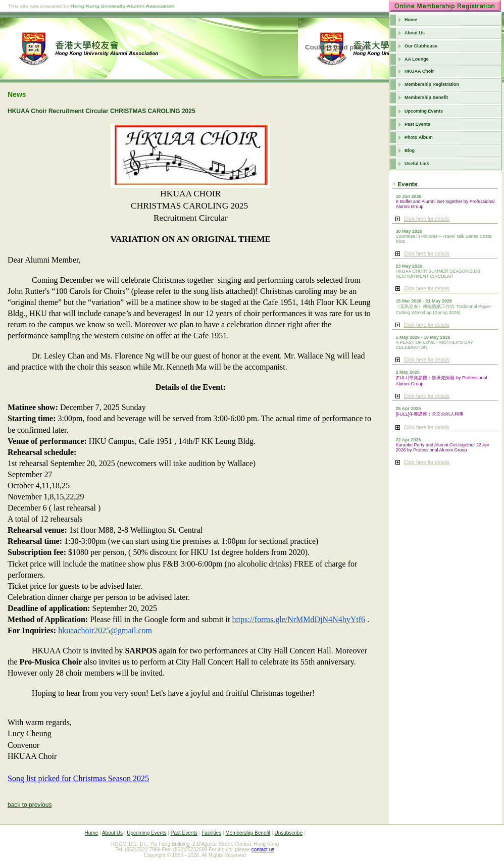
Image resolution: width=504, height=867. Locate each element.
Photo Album (419, 137)
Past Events (417, 124)
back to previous (30, 805)
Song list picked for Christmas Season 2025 (78, 778)
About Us (415, 33)
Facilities (211, 833)
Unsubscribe (288, 833)
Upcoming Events (424, 111)
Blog (410, 150)
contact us (263, 850)
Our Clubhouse (421, 46)
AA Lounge (417, 59)
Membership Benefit (426, 97)
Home (411, 20)
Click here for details (426, 219)
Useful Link (417, 164)
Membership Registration (432, 84)
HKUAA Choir (419, 71)
